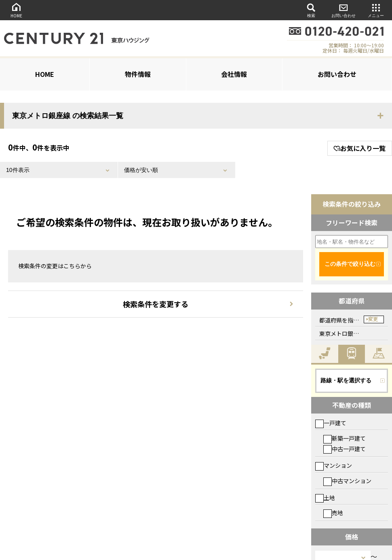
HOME (16, 10)
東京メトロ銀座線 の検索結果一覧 (68, 116)
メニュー (376, 10)
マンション (334, 465)
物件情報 (138, 74)
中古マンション (347, 481)
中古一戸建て (345, 449)
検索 (311, 10)
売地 (333, 513)
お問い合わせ (344, 10)
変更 (373, 319)
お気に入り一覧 (359, 148)
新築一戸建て (345, 438)
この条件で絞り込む (350, 264)
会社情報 (234, 74)
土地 (325, 498)
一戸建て (331, 423)
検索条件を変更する (156, 304)
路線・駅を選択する (346, 380)
